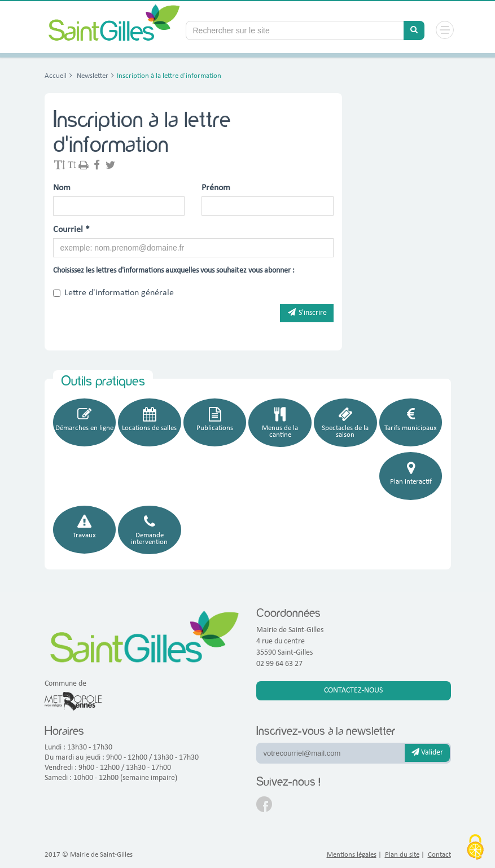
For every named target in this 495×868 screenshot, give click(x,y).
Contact (439, 855)
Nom (62, 188)
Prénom (216, 188)
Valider (427, 752)
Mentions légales (352, 855)
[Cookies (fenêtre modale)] (475, 848)
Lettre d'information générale (113, 293)
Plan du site (402, 855)
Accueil (56, 76)
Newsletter (92, 76)
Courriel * (71, 230)
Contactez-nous (353, 691)
